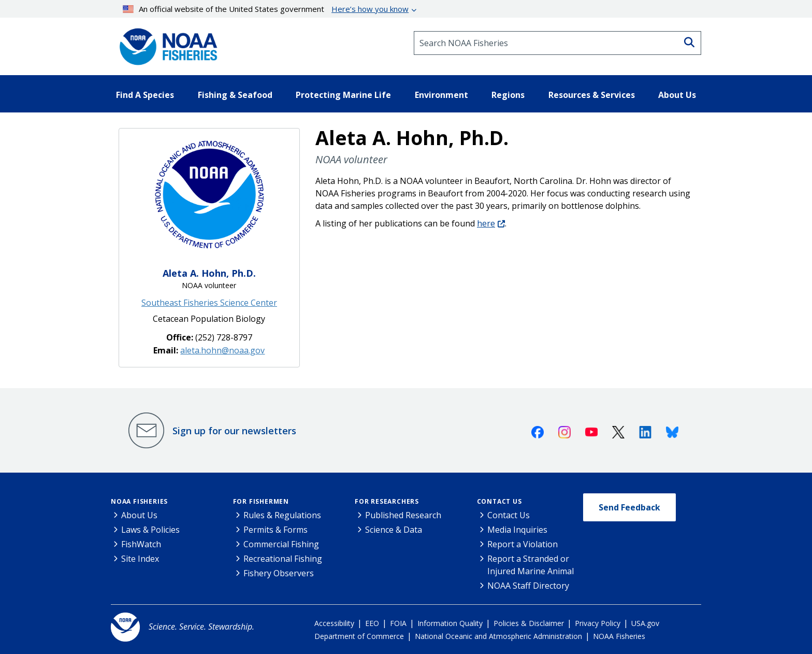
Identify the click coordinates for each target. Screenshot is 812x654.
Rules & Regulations (282, 515)
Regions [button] (508, 95)
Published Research (403, 515)
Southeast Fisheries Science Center (209, 303)
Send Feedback (629, 507)
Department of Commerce (359, 636)
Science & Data (394, 530)
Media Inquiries (517, 530)
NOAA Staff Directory (528, 586)
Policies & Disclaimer (529, 623)
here (486, 223)
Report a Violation (523, 544)
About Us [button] (677, 95)
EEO (372, 623)
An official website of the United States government (266, 9)
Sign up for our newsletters (234, 431)
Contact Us (499, 501)
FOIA (398, 623)
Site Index (140, 559)
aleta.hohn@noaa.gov (222, 350)
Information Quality (450, 623)
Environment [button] (441, 95)
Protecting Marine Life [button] (343, 95)
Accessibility (334, 623)
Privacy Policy (598, 623)
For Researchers (387, 501)
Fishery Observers (279, 573)
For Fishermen (261, 501)
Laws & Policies (150, 530)
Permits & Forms (275, 530)
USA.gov (645, 623)
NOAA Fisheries (139, 501)
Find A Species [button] (145, 95)
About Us (139, 515)
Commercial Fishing (281, 544)
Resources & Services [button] (592, 95)
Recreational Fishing (283, 559)
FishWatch (141, 544)
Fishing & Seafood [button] (235, 95)
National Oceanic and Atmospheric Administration (498, 636)
